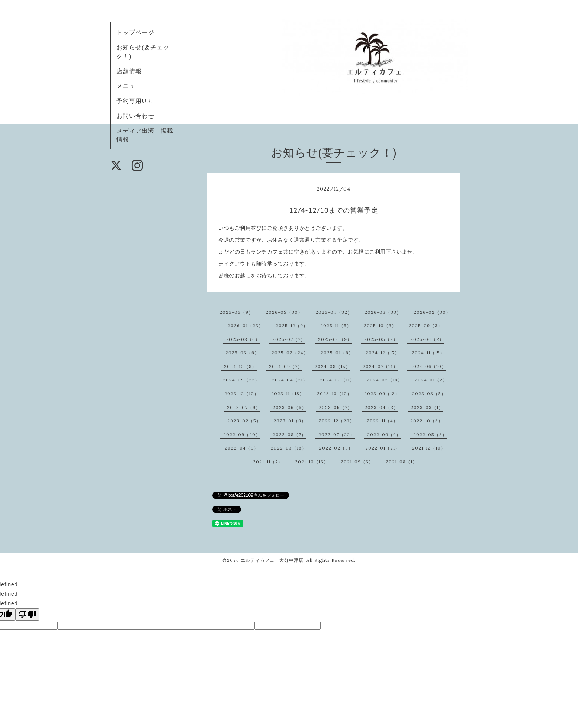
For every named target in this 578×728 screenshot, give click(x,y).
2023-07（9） (244, 407)
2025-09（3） (426, 326)
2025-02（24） (290, 353)
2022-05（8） (430, 434)
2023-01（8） (290, 421)
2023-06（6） (290, 407)
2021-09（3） (357, 462)
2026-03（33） (383, 312)
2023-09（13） (382, 394)
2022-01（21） (383, 448)
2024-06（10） (428, 366)
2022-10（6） (427, 421)
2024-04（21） (290, 380)
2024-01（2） (431, 380)
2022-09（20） (242, 434)
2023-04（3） (381, 407)
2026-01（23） (245, 326)
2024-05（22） (241, 380)
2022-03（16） (289, 448)
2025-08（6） (243, 339)
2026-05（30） (284, 312)
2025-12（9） (292, 326)
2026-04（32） (334, 312)
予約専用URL (136, 101)
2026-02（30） (432, 312)
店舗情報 (129, 71)
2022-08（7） (289, 434)
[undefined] (27, 614)
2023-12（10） (242, 394)
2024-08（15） (333, 366)
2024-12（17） (383, 353)
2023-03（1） (427, 407)
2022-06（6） (384, 434)
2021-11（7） (268, 462)
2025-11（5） (336, 326)
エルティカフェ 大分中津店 (272, 560)
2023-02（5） (244, 421)
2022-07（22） (337, 434)
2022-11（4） (382, 421)
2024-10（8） (240, 366)
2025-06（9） (335, 339)
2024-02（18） (385, 380)
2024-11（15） (428, 353)
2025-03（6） (242, 353)
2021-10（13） (312, 462)
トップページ (135, 32)
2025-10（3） (380, 326)
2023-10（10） (334, 394)
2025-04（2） (427, 339)
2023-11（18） (288, 394)
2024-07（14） (380, 366)
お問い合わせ (135, 116)
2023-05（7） (335, 407)
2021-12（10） (429, 448)
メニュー (129, 86)
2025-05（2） (381, 339)
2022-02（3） (336, 448)
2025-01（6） (337, 353)
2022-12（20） (337, 421)
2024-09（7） (286, 366)
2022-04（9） (242, 448)
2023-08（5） (429, 394)
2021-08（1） (402, 462)
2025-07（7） (289, 339)
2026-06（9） (236, 312)
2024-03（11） (337, 380)
